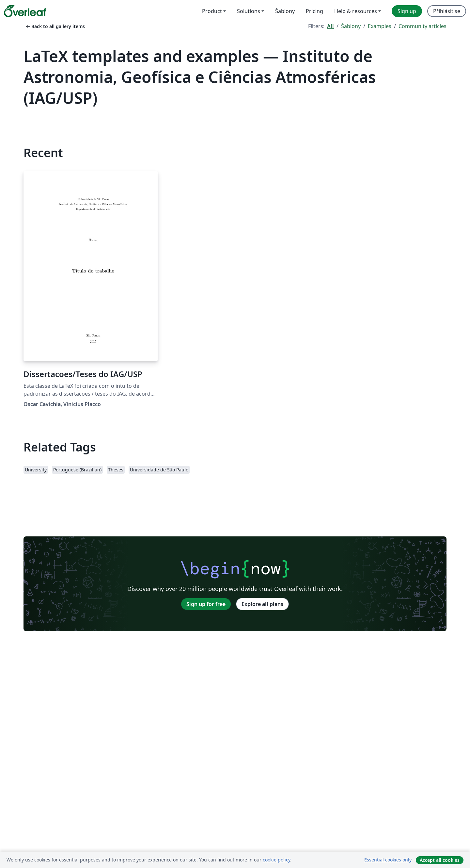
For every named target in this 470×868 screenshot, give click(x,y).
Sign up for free (206, 604)
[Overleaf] (25, 11)
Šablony (351, 26)
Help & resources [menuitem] (356, 11)
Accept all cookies (440, 860)
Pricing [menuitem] (314, 11)
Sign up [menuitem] (407, 11)
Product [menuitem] (212, 11)
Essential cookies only (388, 860)
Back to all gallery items (55, 26)
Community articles (423, 26)
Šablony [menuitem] (285, 11)
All (330, 26)
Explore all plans (262, 604)
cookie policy (276, 860)
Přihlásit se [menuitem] (447, 11)
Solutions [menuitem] (249, 11)
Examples (380, 26)
